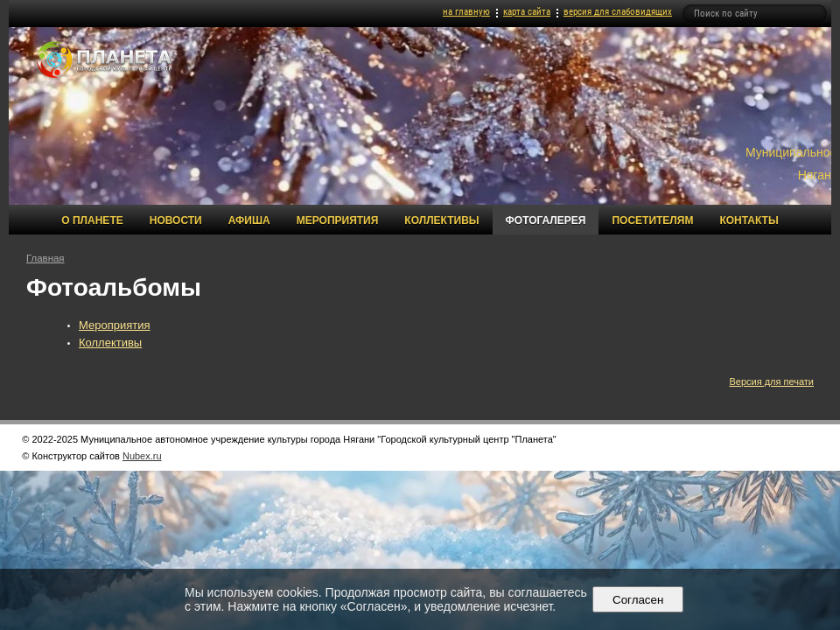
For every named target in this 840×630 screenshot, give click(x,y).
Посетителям (652, 220)
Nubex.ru (142, 456)
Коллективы (441, 220)
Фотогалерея (546, 220)
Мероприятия (338, 220)
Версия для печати (771, 381)
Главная (45, 258)
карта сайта (527, 12)
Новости (176, 220)
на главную (466, 12)
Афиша (249, 220)
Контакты (749, 220)
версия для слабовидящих (618, 12)
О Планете (92, 220)
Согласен (638, 600)
